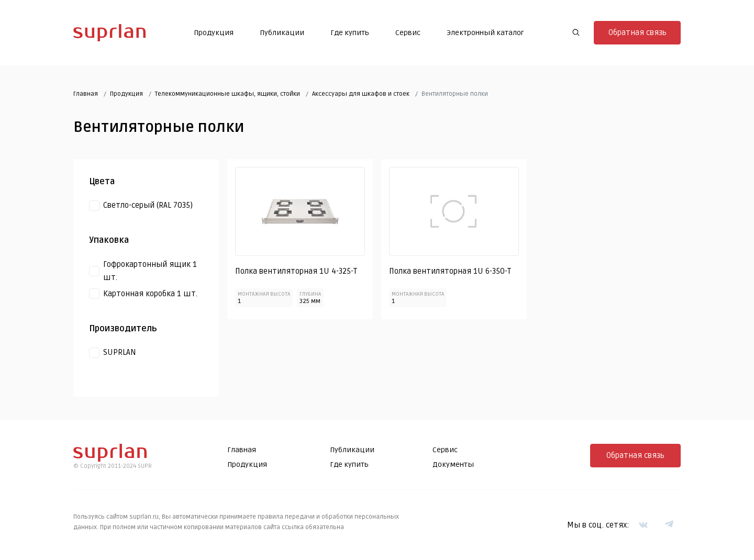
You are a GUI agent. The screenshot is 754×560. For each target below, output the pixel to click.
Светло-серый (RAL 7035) (148, 205)
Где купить (350, 33)
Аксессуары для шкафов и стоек (361, 94)
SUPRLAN (120, 352)
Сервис (408, 33)
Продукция (214, 33)
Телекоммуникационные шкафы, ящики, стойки (228, 94)
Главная (86, 94)
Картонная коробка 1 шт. (150, 294)
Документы (453, 464)
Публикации (282, 33)
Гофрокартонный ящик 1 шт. (150, 271)
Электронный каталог (485, 33)
